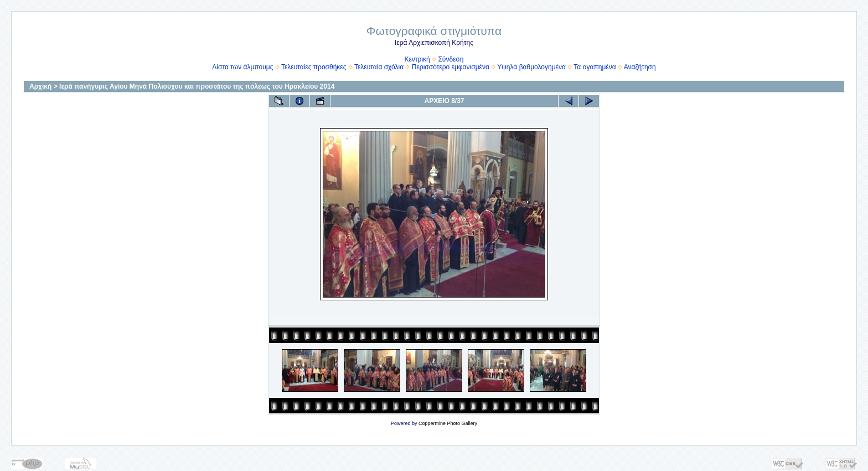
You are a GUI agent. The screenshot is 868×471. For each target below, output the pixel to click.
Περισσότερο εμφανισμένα (451, 67)
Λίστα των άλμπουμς (242, 67)
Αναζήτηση (640, 67)
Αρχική (40, 86)
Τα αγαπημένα (595, 67)
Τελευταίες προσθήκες (314, 67)
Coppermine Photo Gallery (448, 423)
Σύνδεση (451, 59)
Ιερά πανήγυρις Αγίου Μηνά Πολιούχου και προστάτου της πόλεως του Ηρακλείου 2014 (197, 86)
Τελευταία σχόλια (379, 67)
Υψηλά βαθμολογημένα (531, 67)
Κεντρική (417, 59)
